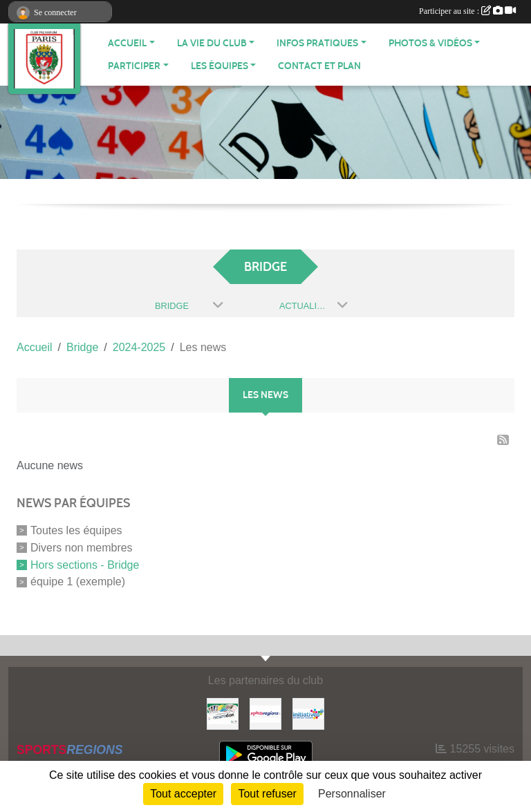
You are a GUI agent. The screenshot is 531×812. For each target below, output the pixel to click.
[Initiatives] (308, 713)
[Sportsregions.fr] (265, 713)
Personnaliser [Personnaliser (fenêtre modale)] (352, 794)
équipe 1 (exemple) (78, 582)
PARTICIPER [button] (134, 66)
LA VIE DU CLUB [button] (212, 43)
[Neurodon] (223, 713)
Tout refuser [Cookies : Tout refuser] (267, 794)
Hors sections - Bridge (85, 564)
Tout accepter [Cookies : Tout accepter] (183, 794)
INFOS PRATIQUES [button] (317, 43)
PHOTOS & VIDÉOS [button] (430, 43)
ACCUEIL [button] (127, 43)
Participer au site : (467, 11)
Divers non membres (82, 548)
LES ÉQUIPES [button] (220, 66)
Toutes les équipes (76, 530)
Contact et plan (319, 66)
